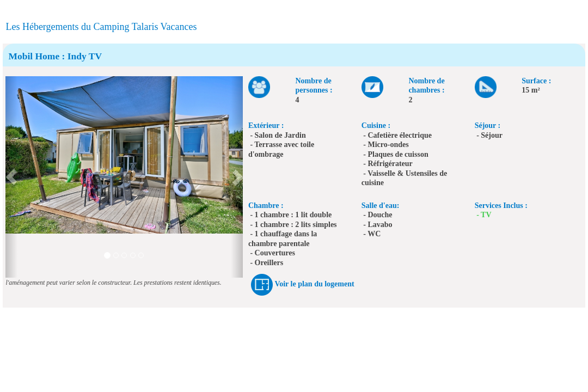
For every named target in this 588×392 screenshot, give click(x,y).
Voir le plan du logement (314, 284)
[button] (11, 177)
